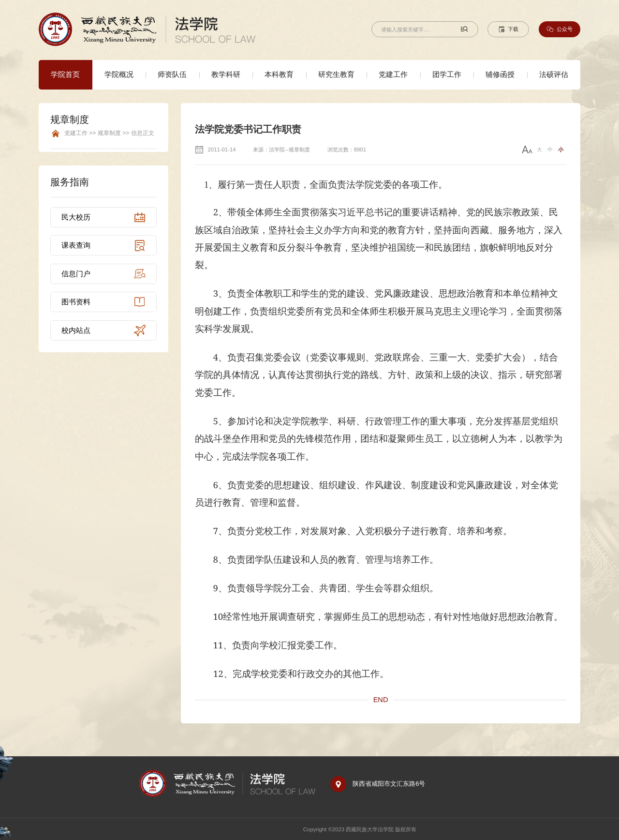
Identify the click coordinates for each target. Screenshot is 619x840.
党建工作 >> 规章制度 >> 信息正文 (109, 133)
